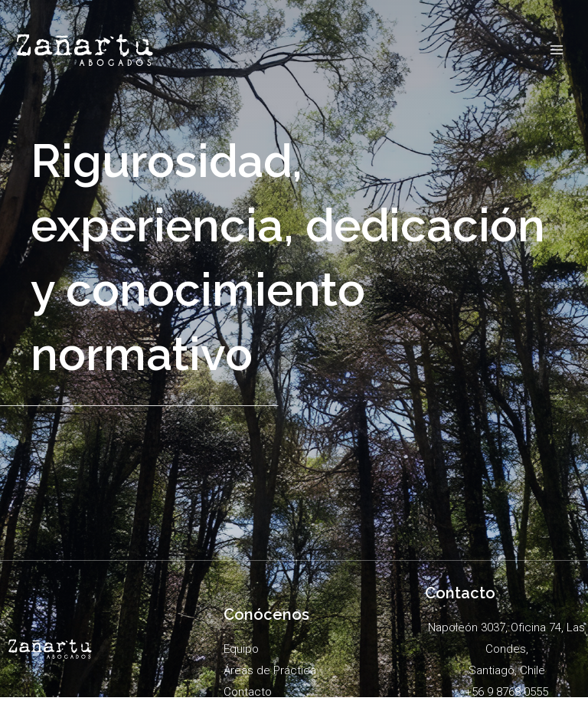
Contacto (248, 692)
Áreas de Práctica (270, 670)
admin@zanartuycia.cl (507, 713)
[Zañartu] (85, 49)
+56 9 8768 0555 (506, 692)
